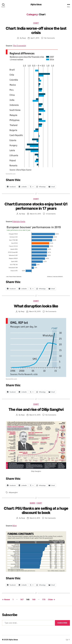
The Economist (19, 46)
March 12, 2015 (35, 415)
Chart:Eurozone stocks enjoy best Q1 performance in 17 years (36, 206)
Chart (36, 23)
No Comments (50, 38)
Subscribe (62, 623)
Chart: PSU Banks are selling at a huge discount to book (36, 510)
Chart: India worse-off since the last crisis (36, 30)
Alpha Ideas (36, 4)
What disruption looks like (36, 306)
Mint (15, 526)
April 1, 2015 (35, 38)
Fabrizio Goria (19, 222)
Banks (33, 503)
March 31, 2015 (35, 214)
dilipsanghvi (13, 492)
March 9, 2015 (35, 518)
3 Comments (51, 214)
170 (44, 599)
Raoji (24, 38)
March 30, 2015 (35, 311)
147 (22, 599)
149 (34, 599)
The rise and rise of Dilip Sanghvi (36, 409)
